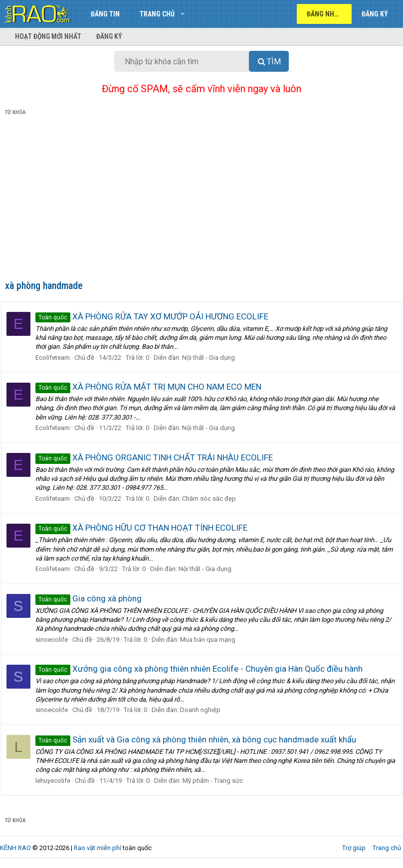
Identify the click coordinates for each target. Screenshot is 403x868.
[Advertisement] (201, 200)
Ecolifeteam (57, 358)
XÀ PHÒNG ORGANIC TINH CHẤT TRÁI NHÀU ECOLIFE (158, 457)
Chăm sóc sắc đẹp (213, 499)
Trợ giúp (354, 848)
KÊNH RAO (15, 848)
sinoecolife (56, 640)
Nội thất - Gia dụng (212, 358)
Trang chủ (157, 14)
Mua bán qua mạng (212, 640)
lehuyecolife (57, 781)
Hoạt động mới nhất (48, 36)
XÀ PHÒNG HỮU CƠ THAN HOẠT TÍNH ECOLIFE (145, 528)
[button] (182, 14)
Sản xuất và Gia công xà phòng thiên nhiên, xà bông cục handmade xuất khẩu (200, 739)
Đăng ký (109, 36)
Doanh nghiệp (204, 710)
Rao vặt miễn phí (98, 848)
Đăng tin (105, 14)
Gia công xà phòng (93, 598)
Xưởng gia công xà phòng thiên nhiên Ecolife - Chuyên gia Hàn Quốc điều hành (203, 669)
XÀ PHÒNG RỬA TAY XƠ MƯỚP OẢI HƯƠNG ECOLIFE (156, 316)
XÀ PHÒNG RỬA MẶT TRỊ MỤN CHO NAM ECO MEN (152, 387)
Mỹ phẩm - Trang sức (217, 781)
